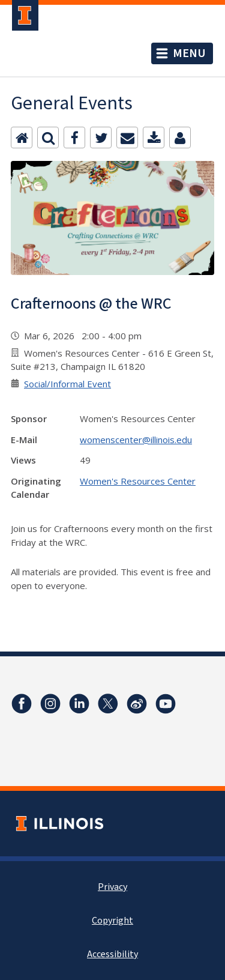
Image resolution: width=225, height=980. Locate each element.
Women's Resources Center (138, 481)
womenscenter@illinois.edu (136, 440)
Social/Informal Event (67, 384)
